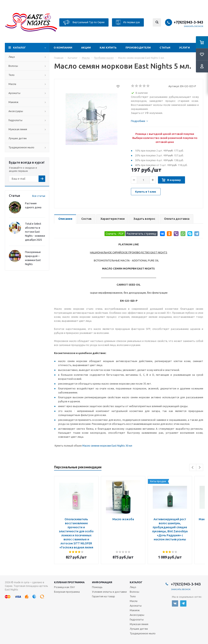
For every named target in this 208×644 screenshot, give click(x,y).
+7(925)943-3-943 (188, 22)
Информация (102, 582)
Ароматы (14, 93)
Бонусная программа (67, 592)
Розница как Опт (65, 587)
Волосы (13, 66)
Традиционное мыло (21, 147)
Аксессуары (16, 111)
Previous (193, 467)
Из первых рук (128, 22)
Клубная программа (69, 582)
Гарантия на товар (103, 596)
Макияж (13, 102)
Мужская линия (18, 129)
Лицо (12, 57)
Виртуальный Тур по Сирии (84, 22)
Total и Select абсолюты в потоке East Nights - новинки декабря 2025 (35, 232)
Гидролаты (15, 120)
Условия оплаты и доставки (109, 592)
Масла (12, 84)
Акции (86, 47)
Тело (11, 75)
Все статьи (39, 196)
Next (200, 467)
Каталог (19, 47)
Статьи (165, 47)
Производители (138, 47)
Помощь (97, 587)
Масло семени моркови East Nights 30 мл (107, 446)
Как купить (108, 47)
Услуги (184, 47)
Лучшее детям (18, 138)
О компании (63, 47)
